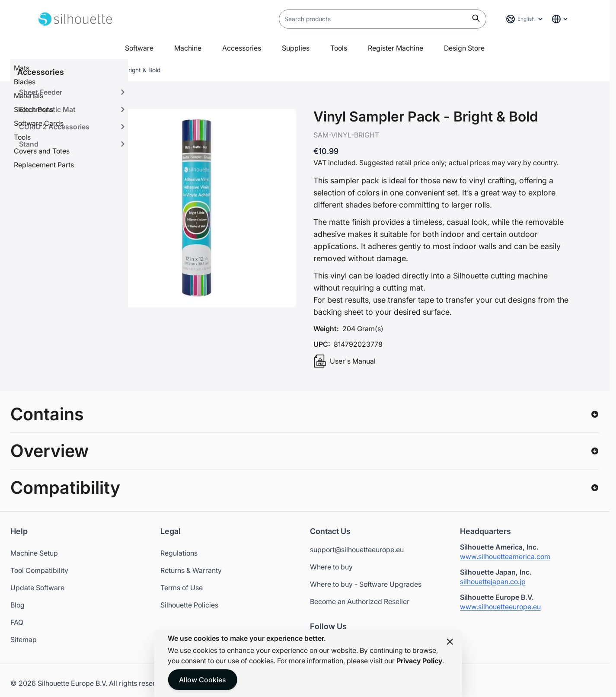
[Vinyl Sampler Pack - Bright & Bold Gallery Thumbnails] (65, 169)
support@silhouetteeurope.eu (357, 550)
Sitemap (24, 639)
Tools (339, 48)
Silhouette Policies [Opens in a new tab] (189, 605)
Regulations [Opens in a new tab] (179, 553)
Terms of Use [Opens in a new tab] (182, 588)
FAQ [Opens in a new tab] (17, 622)
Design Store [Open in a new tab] (464, 48)
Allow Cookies (202, 680)
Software (139, 48)
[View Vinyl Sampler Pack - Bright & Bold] (65, 137)
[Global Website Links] (560, 19)
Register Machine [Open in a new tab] (396, 48)
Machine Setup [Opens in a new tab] (34, 553)
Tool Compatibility (39, 570)
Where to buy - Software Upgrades (366, 584)
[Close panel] (450, 642)
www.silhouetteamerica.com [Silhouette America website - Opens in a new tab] (505, 556)
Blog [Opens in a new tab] (18, 605)
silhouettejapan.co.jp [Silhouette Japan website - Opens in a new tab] (493, 582)
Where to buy (331, 567)
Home (47, 70)
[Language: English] (525, 19)
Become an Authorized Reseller (360, 601)
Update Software (37, 588)
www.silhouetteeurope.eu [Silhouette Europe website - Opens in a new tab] (500, 607)
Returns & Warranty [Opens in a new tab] (191, 570)
